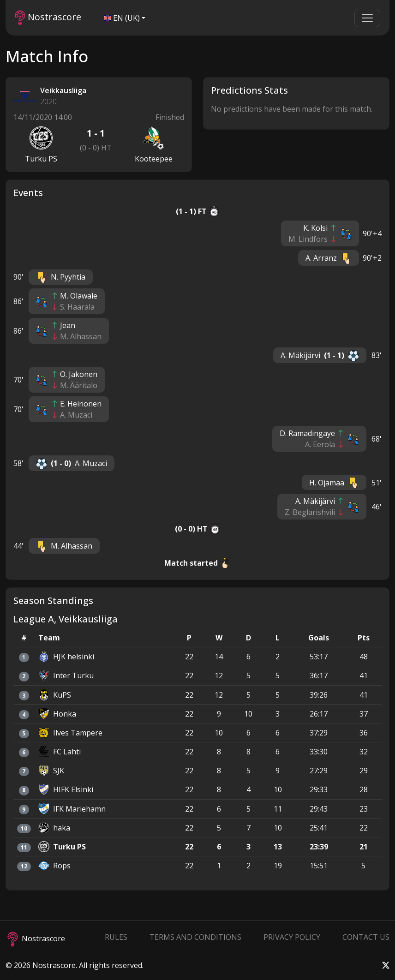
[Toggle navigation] (367, 18)
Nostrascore (48, 18)
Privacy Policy (292, 937)
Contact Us (366, 937)
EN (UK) (122, 18)
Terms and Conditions (195, 937)
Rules (116, 937)
